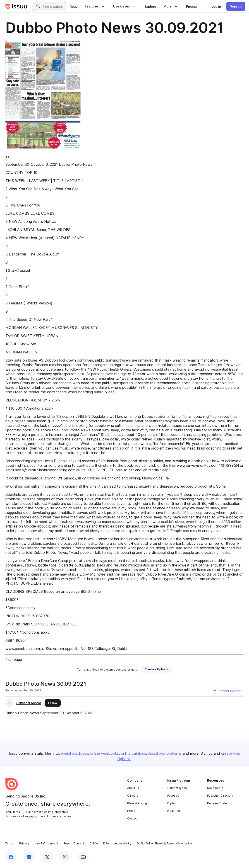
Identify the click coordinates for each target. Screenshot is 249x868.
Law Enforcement (46, 843)
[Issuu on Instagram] (65, 857)
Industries (174, 811)
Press (131, 811)
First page (14, 659)
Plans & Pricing (137, 803)
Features (173, 796)
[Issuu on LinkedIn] (29, 857)
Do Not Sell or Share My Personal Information (164, 844)
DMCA (94, 843)
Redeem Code (217, 803)
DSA (106, 843)
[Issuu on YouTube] (83, 857)
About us (133, 788)
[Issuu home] (16, 6)
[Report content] (227, 691)
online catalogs (133, 753)
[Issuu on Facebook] (11, 857)
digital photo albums (165, 753)
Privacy (24, 843)
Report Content (74, 843)
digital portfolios (75, 753)
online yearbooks (104, 753)
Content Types (177, 788)
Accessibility (123, 843)
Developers (215, 788)
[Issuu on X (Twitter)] (47, 857)
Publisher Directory (220, 796)
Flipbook (173, 803)
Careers (133, 796)
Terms (10, 843)
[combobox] (53, 6)
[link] (74, 6)
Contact (132, 818)
